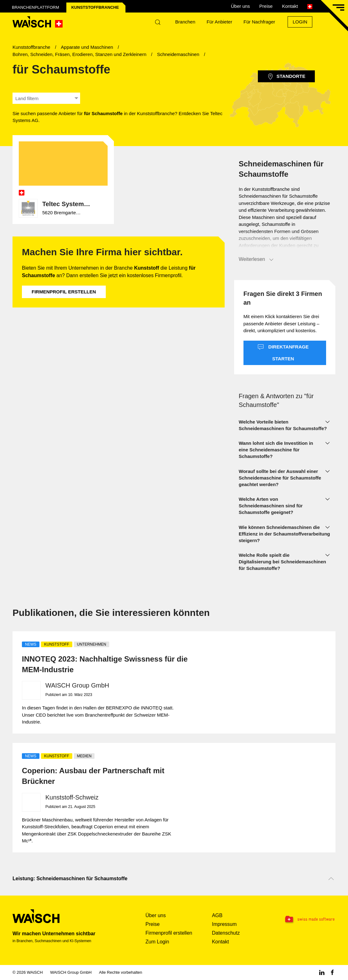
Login (300, 22)
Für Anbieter (219, 22)
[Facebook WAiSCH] (332, 972)
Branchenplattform (36, 7)
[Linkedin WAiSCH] (322, 972)
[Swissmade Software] (307, 920)
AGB (217, 915)
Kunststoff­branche (95, 7)
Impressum (224, 924)
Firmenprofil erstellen (64, 292)
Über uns (241, 6)
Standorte (286, 77)
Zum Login (157, 942)
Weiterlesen (257, 260)
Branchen (185, 22)
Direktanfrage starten (283, 353)
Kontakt (290, 6)
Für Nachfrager (259, 22)
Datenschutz (226, 933)
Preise (266, 6)
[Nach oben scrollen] (331, 879)
